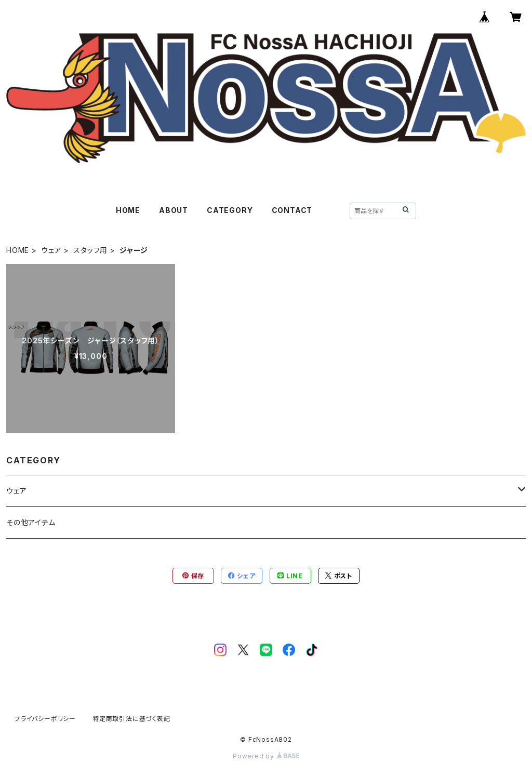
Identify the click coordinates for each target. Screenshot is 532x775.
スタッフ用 (90, 250)
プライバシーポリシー (45, 719)
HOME (128, 210)
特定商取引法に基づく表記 (131, 719)
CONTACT (292, 210)
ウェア (51, 250)
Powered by (266, 756)
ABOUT (174, 210)
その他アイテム (31, 522)
